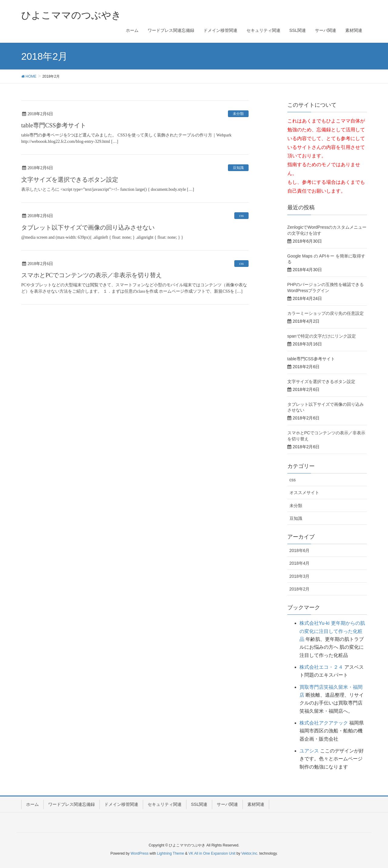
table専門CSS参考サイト (54, 125)
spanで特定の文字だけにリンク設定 (322, 336)
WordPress (140, 853)
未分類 (238, 114)
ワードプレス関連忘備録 (72, 804)
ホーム (32, 804)
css (241, 216)
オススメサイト (304, 493)
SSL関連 (199, 804)
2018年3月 (300, 576)
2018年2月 (300, 589)
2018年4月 (300, 563)
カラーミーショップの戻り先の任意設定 (326, 313)
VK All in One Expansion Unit (212, 853)
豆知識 (238, 168)
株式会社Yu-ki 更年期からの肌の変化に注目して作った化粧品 (332, 631)
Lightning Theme (171, 853)
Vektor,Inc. (250, 853)
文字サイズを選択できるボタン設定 (70, 180)
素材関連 (256, 804)
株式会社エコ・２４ (321, 667)
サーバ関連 (227, 804)
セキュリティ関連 (165, 804)
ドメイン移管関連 (121, 804)
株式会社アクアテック (324, 723)
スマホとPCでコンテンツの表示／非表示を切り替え (92, 275)
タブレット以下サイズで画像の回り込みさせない (88, 227)
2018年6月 (300, 550)
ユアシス (309, 751)
